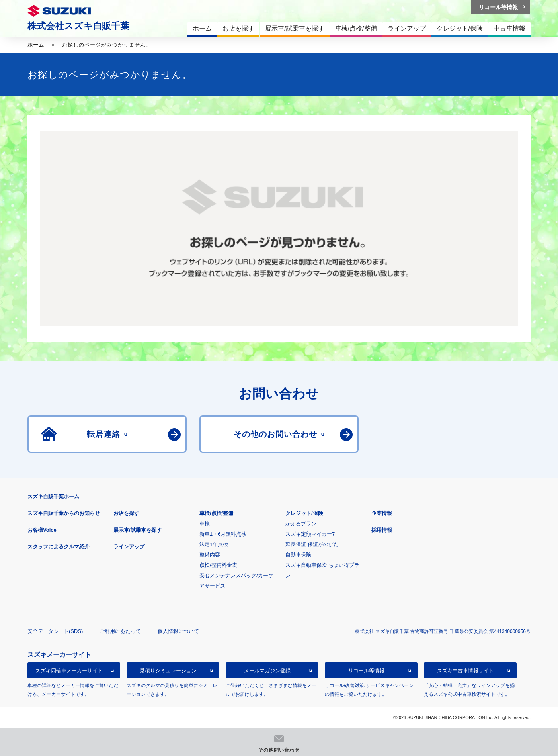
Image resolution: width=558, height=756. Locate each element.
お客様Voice (42, 530)
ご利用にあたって (120, 631)
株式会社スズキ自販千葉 (78, 26)
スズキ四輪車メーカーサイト (69, 671)
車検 (205, 524)
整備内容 (210, 555)
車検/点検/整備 (216, 513)
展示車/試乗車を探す (138, 530)
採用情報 (382, 530)
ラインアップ (129, 547)
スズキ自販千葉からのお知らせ (64, 513)
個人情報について (178, 631)
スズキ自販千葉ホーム (53, 496)
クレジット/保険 (304, 513)
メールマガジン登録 (267, 671)
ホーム (36, 45)
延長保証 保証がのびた (312, 544)
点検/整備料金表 (218, 565)
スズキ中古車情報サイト (465, 671)
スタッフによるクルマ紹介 (59, 547)
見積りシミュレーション (168, 671)
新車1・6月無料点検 (223, 534)
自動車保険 (298, 555)
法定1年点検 (214, 544)
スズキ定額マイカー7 (310, 534)
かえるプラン (301, 524)
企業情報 (382, 513)
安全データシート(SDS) (55, 631)
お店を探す (126, 513)
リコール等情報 (366, 671)
